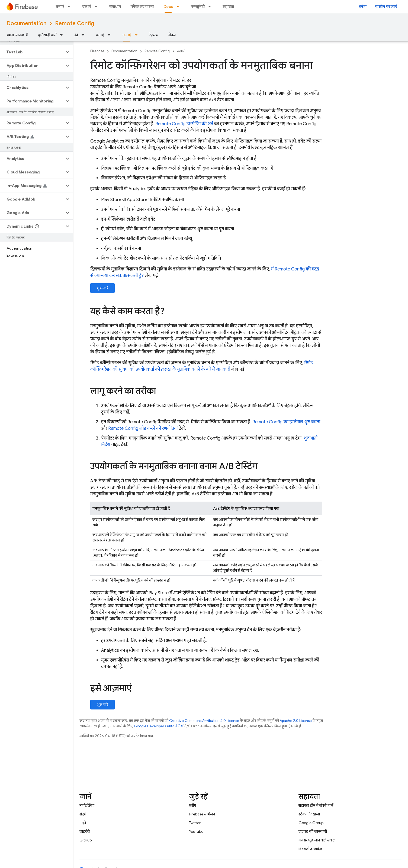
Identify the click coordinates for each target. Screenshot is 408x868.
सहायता (228, 7)
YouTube (196, 831)
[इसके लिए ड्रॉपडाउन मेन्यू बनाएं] (70, 7)
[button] (32, 52)
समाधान (115, 7)
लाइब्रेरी (85, 831)
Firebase (97, 51)
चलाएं (86, 7)
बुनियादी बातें (47, 35)
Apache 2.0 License (296, 721)
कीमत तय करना (142, 7)
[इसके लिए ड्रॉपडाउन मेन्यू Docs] (179, 7)
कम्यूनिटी (198, 7)
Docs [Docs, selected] (168, 7)
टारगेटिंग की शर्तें (184, 124)
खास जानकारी (17, 35)
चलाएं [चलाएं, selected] (127, 35)
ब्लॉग (363, 7)
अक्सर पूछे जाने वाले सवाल (317, 840)
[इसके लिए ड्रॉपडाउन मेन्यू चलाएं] (98, 7)
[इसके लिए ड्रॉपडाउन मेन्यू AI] (85, 35)
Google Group (311, 823)
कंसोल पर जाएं (386, 7)
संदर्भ (83, 814)
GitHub (86, 840)
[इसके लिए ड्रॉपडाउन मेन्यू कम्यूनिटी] (211, 7)
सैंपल (172, 35)
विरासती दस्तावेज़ (310, 849)
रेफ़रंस (154, 35)
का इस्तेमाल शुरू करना (286, 422)
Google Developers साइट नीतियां (159, 726)
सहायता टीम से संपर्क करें (316, 805)
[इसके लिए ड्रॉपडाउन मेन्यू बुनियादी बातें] (63, 35)
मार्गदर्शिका (87, 805)
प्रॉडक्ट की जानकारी (313, 831)
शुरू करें (102, 288)
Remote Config (75, 23)
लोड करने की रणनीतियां (143, 428)
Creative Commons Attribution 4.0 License (204, 721)
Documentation (26, 23)
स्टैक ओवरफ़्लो (309, 814)
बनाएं (60, 7)
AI (76, 35)
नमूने (83, 823)
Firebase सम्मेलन (202, 814)
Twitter (195, 823)
